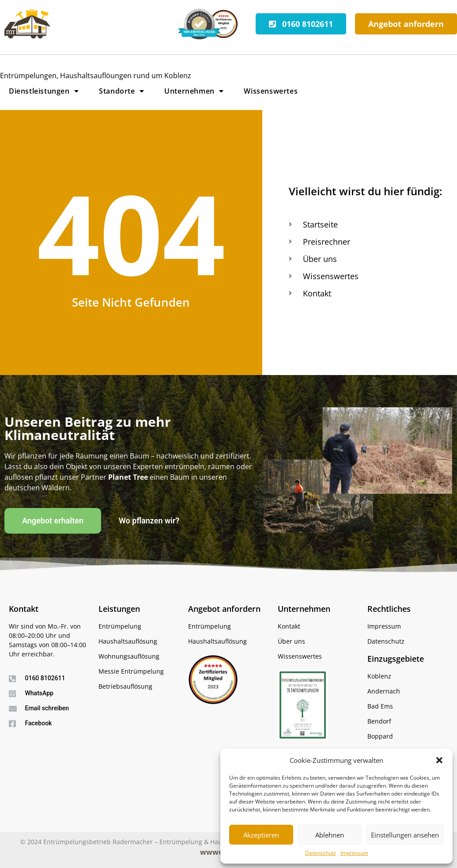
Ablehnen (330, 835)
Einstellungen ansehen (405, 835)
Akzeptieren (261, 835)
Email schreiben (47, 708)
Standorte (121, 91)
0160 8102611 (45, 678)
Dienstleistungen (44, 91)
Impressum (354, 853)
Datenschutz (321, 853)
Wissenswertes (271, 91)
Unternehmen (194, 91)
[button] (439, 760)
